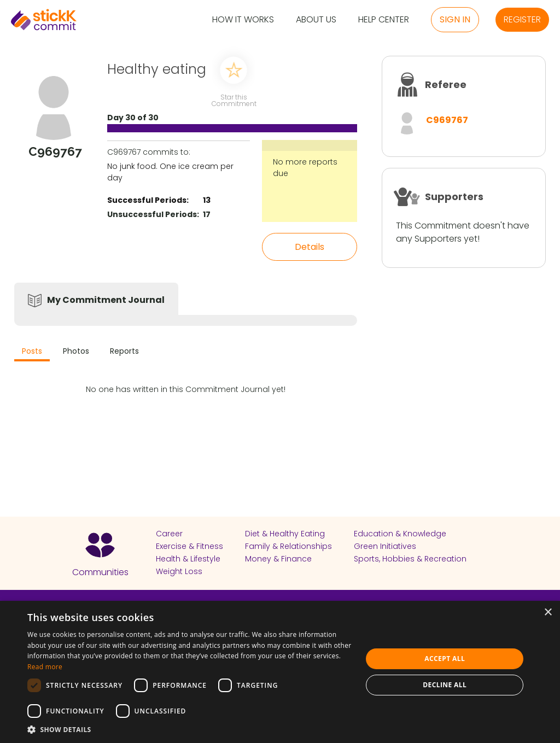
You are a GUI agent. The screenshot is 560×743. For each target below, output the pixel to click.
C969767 (447, 120)
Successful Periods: (148, 200)
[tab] (32, 352)
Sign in (455, 19)
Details (310, 247)
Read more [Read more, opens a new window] (45, 667)
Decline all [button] (445, 685)
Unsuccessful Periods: (153, 214)
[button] (190, 729)
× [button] (548, 613)
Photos (76, 351)
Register (522, 19)
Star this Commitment (234, 100)
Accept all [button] (445, 659)
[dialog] (280, 672)
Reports (124, 351)
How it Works (243, 20)
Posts (32, 351)
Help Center (384, 20)
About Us (316, 20)
